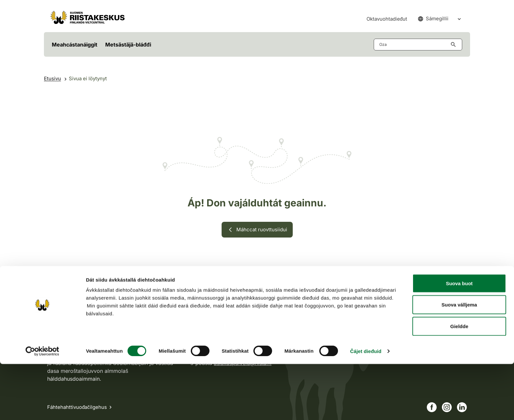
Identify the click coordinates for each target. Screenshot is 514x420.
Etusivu (52, 78)
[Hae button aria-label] (455, 45)
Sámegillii (433, 19)
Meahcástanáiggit (75, 45)
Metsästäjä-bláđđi (128, 45)
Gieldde (459, 382)
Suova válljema (459, 361)
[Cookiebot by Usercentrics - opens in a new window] (42, 407)
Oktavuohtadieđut (387, 19)
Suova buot (459, 339)
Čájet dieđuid (366, 407)
